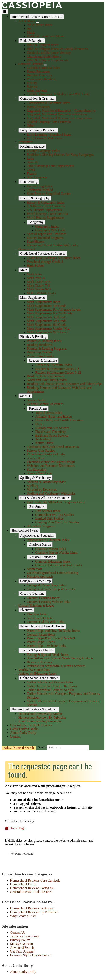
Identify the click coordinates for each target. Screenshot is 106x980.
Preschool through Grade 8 (45, 262)
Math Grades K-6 (39, 282)
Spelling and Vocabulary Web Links (51, 493)
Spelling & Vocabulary (35, 478)
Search (19, 748)
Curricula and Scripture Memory (49, 53)
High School (35, 265)
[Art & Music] (37, 22)
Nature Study (44, 443)
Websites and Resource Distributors (51, 466)
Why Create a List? (23, 916)
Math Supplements (33, 298)
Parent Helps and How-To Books (42, 626)
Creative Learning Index (43, 598)
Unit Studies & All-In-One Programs (45, 498)
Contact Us (18, 932)
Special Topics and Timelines (46, 234)
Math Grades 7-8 (38, 286)
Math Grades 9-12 (39, 289)
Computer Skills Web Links (46, 622)
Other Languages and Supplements (50, 166)
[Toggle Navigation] (5, 12)
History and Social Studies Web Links (52, 245)
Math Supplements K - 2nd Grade (50, 313)
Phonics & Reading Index (44, 341)
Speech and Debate (40, 618)
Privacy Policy (20, 940)
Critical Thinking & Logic (36, 605)
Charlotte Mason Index (51, 549)
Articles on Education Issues (38, 673)
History (32, 83)
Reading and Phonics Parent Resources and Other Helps (65, 384)
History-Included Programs (45, 238)
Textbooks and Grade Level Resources (53, 447)
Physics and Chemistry (51, 432)
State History (36, 241)
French (31, 173)
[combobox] (68, 747)
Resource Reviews (39, 662)
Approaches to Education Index (48, 540)
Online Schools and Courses (39, 678)
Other (31, 126)
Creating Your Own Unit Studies (57, 522)
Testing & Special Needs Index (48, 655)
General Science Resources (45, 404)
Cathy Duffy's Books (24, 729)
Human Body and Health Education (59, 420)
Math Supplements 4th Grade (47, 306)
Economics (26, 142)
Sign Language (37, 177)
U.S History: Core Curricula (46, 206)
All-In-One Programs (41, 526)
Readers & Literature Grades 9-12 (58, 372)
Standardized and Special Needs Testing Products (60, 658)
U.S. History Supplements (44, 210)
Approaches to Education (37, 536)
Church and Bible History (44, 56)
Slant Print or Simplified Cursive (49, 194)
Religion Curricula (39, 75)
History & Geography (35, 198)
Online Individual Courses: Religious (52, 686)
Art (29, 29)
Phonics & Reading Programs (47, 349)
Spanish (32, 162)
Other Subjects (37, 90)
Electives (26, 610)
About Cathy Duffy (23, 733)
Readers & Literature (43, 360)
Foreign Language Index (43, 151)
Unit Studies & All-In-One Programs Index (56, 502)
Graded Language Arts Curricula (49, 122)
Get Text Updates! (22, 951)
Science (32, 87)
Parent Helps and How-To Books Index (53, 631)
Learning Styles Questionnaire (31, 955)
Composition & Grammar (37, 99)
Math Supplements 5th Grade (47, 321)
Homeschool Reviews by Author (40, 714)
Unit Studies (37, 507)
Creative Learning (32, 593)
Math (24, 270)
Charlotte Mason (40, 544)
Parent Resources (39, 71)
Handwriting (29, 182)
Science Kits (35, 458)
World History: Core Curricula (47, 214)
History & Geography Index (46, 202)
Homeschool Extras (25, 531)
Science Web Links (40, 473)
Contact (15, 736)
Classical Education (42, 557)
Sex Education (37, 469)
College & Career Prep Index (46, 585)
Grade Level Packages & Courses (43, 253)
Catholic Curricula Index (44, 68)
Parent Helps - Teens (41, 642)
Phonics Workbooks (40, 356)
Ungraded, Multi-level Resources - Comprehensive (61, 111)
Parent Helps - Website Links (46, 646)
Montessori (34, 569)
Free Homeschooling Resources (40, 721)
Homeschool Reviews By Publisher (42, 718)
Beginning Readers (40, 352)
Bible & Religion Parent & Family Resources (57, 49)
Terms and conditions (25, 936)
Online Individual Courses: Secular (50, 690)
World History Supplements (46, 218)
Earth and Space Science (52, 435)
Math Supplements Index (44, 302)
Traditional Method (40, 190)
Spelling (32, 486)
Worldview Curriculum (34, 670)
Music (31, 32)
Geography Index (47, 226)
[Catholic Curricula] (45, 65)
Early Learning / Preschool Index (49, 134)
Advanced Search (22, 948)
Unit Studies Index (48, 511)
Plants (39, 424)
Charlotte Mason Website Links (56, 553)
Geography (36, 222)
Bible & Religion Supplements (48, 60)
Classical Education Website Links (59, 565)
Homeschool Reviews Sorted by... (35, 709)
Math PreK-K (36, 278)
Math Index (35, 274)
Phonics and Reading (41, 79)
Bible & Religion (32, 41)
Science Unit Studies (41, 451)
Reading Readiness (40, 345)
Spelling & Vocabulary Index (46, 482)
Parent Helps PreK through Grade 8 (51, 638)
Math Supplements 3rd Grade (47, 317)
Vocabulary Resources (42, 490)
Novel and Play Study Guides (47, 380)
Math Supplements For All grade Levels (54, 309)
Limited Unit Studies (49, 519)
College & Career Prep (35, 581)
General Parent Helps (41, 634)
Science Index (36, 400)
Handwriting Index (40, 186)
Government (27, 249)
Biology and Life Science (52, 428)
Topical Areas (38, 408)
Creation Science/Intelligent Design (51, 462)
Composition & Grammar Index (48, 103)
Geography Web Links (50, 230)
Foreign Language (32, 146)
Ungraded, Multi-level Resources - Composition (59, 118)
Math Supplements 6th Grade (47, 325)
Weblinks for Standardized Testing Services (56, 666)
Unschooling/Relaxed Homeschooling (52, 573)
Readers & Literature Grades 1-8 (57, 369)
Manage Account (22, 944)
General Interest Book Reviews (31, 725)
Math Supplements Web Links (47, 332)
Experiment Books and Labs (46, 454)
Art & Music (27, 21)
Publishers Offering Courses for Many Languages (60, 155)
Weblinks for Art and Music (46, 36)
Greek (31, 170)
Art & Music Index (40, 25)
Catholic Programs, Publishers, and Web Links (58, 94)
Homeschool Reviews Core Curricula (37, 17)
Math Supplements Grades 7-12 (48, 328)
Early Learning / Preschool (38, 130)
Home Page (15, 828)
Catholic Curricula (31, 64)
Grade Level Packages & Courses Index (54, 258)
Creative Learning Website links (48, 602)
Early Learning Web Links (45, 138)
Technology (43, 439)
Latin (30, 158)
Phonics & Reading (33, 337)
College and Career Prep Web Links (51, 589)
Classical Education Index (53, 561)
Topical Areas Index (49, 413)
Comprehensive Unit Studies (55, 515)
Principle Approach (40, 576)
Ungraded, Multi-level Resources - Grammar (57, 114)
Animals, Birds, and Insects (54, 417)
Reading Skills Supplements (46, 376)
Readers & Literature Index (54, 365)
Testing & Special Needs (37, 650)
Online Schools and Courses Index (50, 682)
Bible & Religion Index (43, 45)
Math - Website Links (41, 293)
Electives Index (37, 614)
